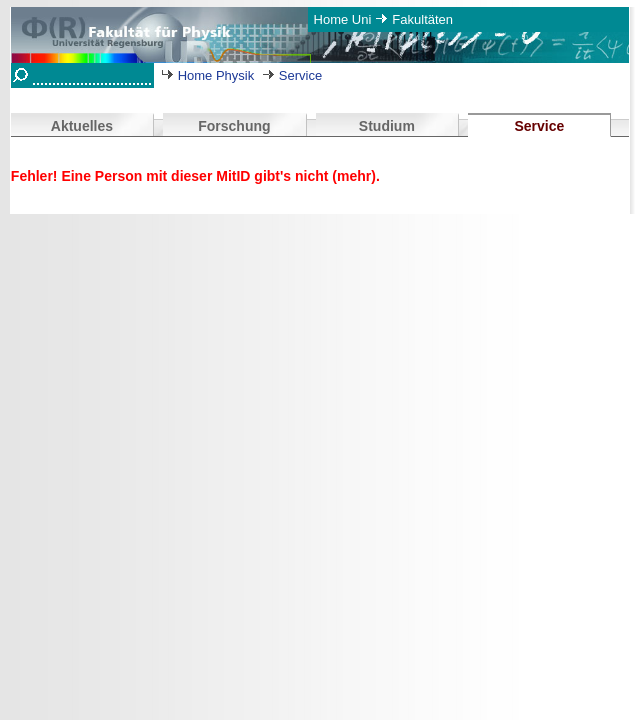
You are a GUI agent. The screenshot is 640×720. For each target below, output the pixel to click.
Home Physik (216, 75)
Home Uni (343, 19)
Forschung (234, 126)
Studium (387, 126)
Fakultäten (422, 19)
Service (300, 75)
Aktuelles (82, 126)
